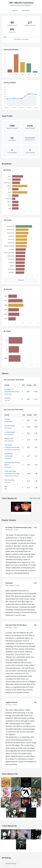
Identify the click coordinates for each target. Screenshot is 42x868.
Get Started (26, 11)
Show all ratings (11, 864)
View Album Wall (35, 498)
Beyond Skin (9, 438)
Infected (8, 398)
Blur (6, 486)
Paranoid (9, 583)
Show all (21, 280)
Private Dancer (10, 426)
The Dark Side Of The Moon (16, 625)
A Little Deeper (10, 432)
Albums (15, 11)
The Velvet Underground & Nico (12, 446)
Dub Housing (9, 480)
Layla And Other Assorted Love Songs (12, 472)
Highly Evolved (11, 702)
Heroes (7, 419)
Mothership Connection (9, 455)
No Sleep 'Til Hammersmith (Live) (12, 390)
